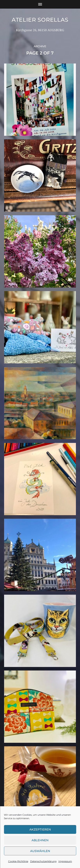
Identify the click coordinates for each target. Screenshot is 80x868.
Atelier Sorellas (40, 20)
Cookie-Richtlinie (18, 861)
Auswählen (40, 851)
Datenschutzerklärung (43, 861)
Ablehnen (40, 840)
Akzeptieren (40, 829)
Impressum (65, 861)
